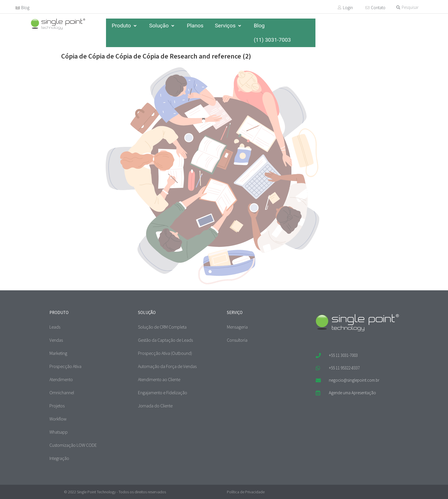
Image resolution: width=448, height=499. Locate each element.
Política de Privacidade (246, 492)
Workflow (58, 419)
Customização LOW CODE (73, 445)
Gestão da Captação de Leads (165, 340)
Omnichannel (62, 393)
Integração (59, 458)
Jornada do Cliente (155, 406)
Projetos (57, 406)
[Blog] (18, 8)
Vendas (56, 340)
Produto (125, 26)
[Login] (339, 7)
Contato (378, 8)
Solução (162, 26)
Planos (195, 26)
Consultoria (237, 340)
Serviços (229, 26)
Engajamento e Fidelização (163, 393)
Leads (55, 327)
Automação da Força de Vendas (167, 366)
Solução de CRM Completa (162, 327)
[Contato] (367, 8)
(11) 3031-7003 (272, 40)
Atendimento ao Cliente (159, 379)
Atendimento (61, 379)
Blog (25, 8)
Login (348, 8)
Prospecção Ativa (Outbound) (165, 353)
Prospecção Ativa (65, 366)
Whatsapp (59, 432)
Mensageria (237, 327)
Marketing (58, 353)
